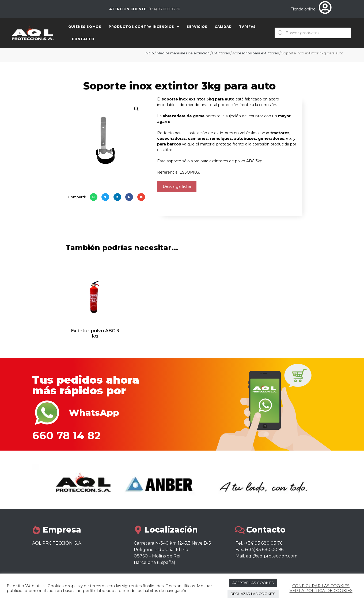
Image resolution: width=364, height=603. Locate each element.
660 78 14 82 (66, 435)
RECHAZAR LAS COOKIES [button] (253, 594)
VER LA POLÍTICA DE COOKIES (321, 591)
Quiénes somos (85, 27)
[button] (94, 197)
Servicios (197, 27)
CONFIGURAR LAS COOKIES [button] (321, 586)
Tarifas (247, 27)
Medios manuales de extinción (183, 53)
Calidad (223, 27)
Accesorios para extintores (255, 53)
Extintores (221, 53)
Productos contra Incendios (144, 27)
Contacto (83, 39)
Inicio (149, 53)
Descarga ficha (177, 186)
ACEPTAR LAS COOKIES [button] (253, 583)
